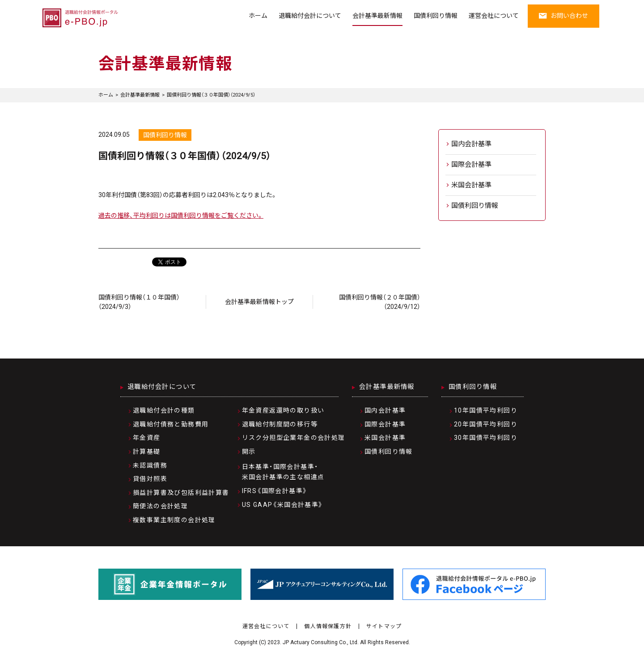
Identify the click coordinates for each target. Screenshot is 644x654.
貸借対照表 (150, 479)
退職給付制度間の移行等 (280, 424)
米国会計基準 (471, 185)
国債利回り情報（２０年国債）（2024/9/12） (380, 302)
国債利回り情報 (436, 16)
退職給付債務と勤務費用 (171, 424)
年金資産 (147, 438)
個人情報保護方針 (328, 626)
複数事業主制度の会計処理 (174, 520)
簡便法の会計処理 (160, 506)
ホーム (258, 16)
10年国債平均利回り (486, 410)
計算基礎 (147, 451)
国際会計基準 (471, 165)
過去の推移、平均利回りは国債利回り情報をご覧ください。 (181, 215)
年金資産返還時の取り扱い (283, 410)
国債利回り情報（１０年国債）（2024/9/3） (139, 302)
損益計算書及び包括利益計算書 (181, 493)
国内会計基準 (471, 144)
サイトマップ (384, 626)
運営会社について (494, 16)
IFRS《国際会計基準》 (275, 491)
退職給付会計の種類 (164, 410)
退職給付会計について (310, 16)
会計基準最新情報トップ (259, 302)
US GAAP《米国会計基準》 (283, 505)
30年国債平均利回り (486, 438)
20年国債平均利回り (486, 424)
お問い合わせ (563, 16)
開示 (249, 451)
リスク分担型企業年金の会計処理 (294, 438)
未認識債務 (150, 465)
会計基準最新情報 (377, 16)
